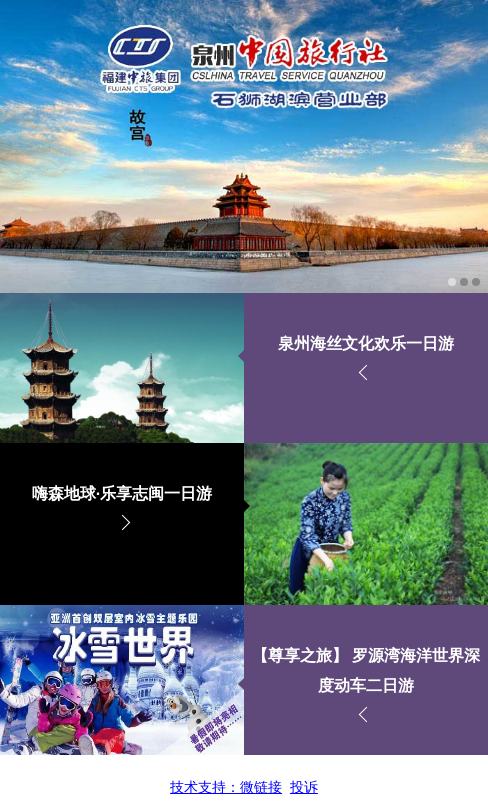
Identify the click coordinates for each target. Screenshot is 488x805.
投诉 (304, 787)
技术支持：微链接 (226, 787)
